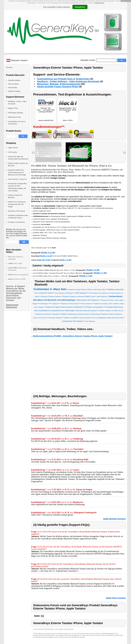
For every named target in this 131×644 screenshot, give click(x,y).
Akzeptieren (80, 7)
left (33, 152)
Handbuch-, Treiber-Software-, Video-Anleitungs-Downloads (68, 81)
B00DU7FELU (73, 256)
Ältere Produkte (13, 84)
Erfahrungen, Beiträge (16, 113)
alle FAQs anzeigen (117, 598)
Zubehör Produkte (14, 91)
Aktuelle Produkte (14, 80)
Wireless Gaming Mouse (18, 275)
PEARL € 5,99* (93, 270)
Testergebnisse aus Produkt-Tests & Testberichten (63, 79)
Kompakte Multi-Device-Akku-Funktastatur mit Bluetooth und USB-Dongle (17, 172)
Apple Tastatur (13, 148)
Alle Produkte (13, 88)
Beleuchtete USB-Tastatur (17, 211)
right (124, 152)
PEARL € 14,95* (65, 260)
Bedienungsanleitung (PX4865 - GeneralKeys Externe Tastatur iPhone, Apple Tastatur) (73, 336)
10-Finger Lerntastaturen (17, 222)
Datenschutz (100, 3)
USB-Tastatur (13, 152)
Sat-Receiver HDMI (17, 279)
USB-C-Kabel (15, 263)
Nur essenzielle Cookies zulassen (56, 7)
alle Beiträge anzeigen (116, 519)
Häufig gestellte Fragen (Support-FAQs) (58, 87)
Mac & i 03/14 (68, 120)
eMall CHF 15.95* (44, 260)
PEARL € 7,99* (100, 273)
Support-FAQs (13, 108)
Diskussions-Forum (14, 117)
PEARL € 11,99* (48, 252)
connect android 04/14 (46, 120)
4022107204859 (62, 256)
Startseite (84, 60)
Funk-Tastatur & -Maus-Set (17, 179)
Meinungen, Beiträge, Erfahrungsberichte (59, 84)
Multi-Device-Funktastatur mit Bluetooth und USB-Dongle (17, 204)
